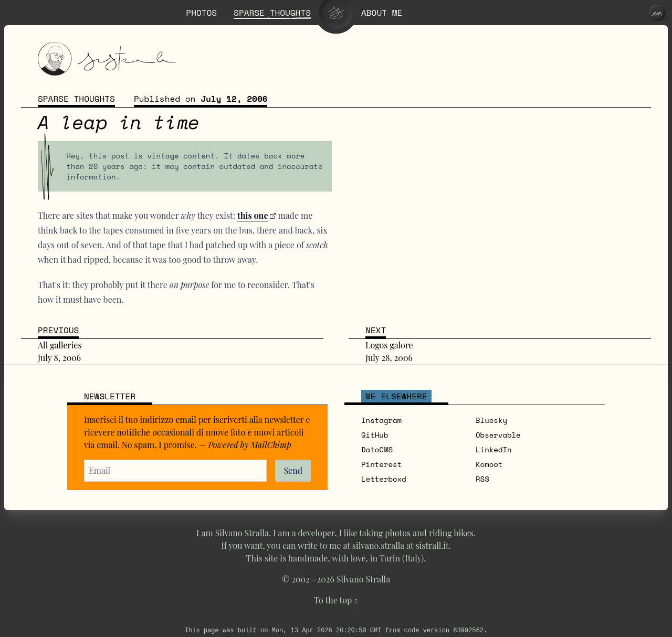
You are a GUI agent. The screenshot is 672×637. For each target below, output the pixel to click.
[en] (657, 13)
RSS (482, 479)
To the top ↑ (336, 600)
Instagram (381, 420)
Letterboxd (384, 479)
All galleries (60, 345)
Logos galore (389, 345)
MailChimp (271, 445)
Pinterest (381, 464)
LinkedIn (494, 449)
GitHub (375, 435)
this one (253, 215)
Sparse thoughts (76, 99)
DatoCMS (377, 449)
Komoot (489, 464)
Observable (498, 435)
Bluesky (491, 420)
